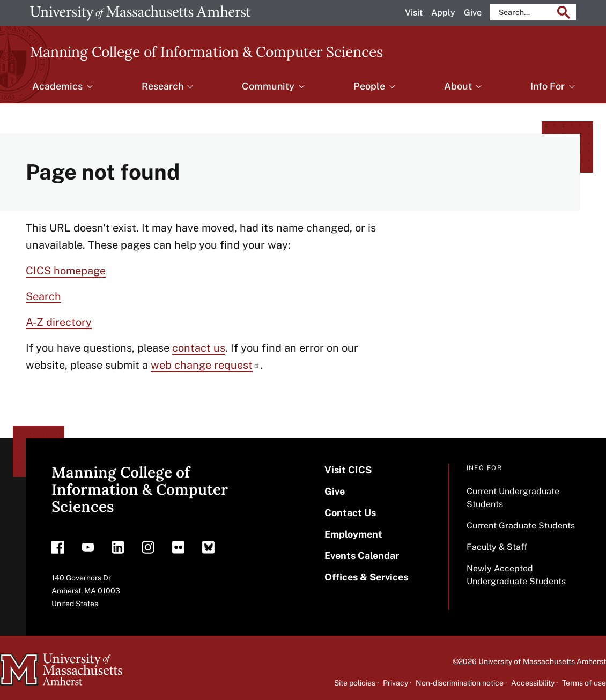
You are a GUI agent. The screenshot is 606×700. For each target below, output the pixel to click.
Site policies (355, 683)
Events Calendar (362, 556)
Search (43, 296)
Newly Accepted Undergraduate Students (516, 575)
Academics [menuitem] (57, 86)
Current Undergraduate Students (513, 498)
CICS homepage (66, 271)
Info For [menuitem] (548, 86)
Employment (353, 534)
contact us (199, 348)
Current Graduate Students (521, 526)
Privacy (396, 683)
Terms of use (584, 683)
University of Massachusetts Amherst (542, 661)
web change (205, 365)
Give (473, 13)
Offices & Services (366, 577)
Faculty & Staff (497, 547)
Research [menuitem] (162, 86)
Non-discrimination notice (460, 683)
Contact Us (350, 513)
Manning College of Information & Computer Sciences (206, 51)
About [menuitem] (458, 86)
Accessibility (533, 683)
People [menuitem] (369, 86)
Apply (443, 13)
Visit (414, 13)
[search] (525, 12)
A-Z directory (59, 322)
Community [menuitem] (268, 86)
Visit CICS (348, 470)
